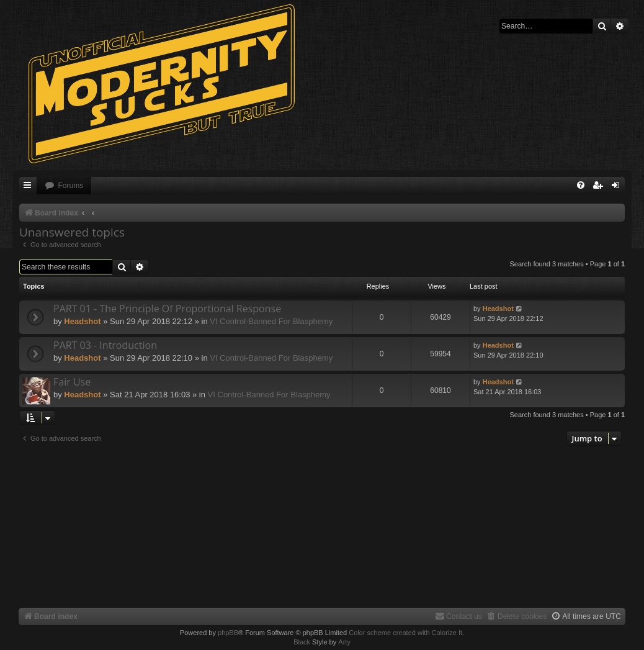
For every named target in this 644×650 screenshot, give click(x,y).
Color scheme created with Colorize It (405, 633)
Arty (344, 642)
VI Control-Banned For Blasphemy (271, 321)
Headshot (82, 321)
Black (302, 642)
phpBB (228, 633)
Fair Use (72, 382)
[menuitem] (64, 186)
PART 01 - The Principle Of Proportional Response (167, 309)
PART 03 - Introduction (105, 345)
